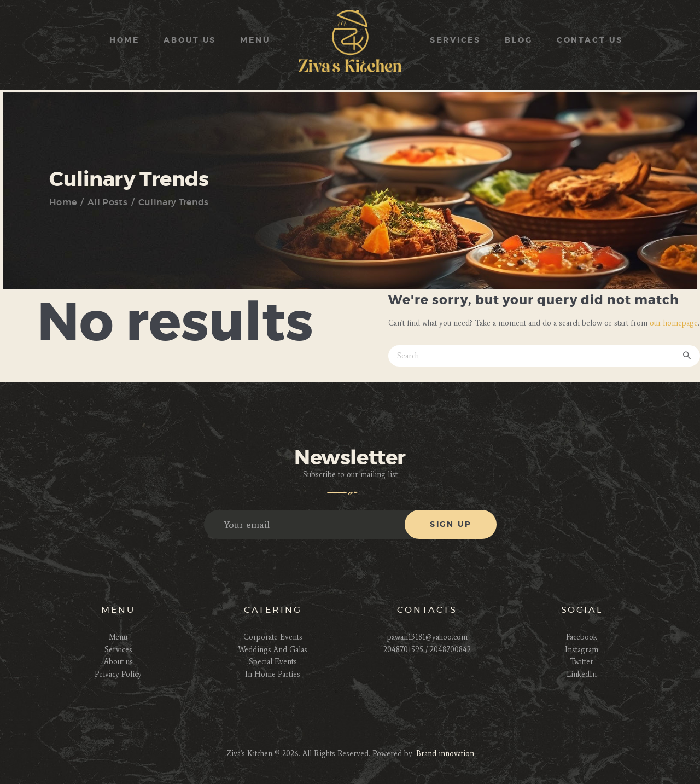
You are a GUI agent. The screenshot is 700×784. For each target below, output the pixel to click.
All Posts (107, 202)
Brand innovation (445, 754)
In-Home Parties (273, 674)
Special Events (273, 662)
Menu (118, 637)
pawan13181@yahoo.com (427, 637)
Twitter (582, 662)
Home (63, 202)
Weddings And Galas (273, 650)
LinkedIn (582, 674)
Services (118, 650)
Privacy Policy (118, 674)
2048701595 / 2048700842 (427, 650)
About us (118, 662)
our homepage (674, 323)
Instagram (582, 650)
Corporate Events (273, 637)
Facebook (582, 637)
